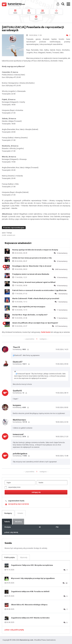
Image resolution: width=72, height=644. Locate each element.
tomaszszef (18, 434)
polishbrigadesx (20, 454)
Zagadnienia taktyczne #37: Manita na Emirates (30, 618)
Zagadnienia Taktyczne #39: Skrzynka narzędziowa (32, 565)
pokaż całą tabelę (11, 532)
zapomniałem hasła (16, 501)
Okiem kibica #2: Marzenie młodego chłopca (29, 605)
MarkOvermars (19, 420)
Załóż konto (46, 332)
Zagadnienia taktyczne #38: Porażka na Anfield (30, 591)
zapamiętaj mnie (12, 487)
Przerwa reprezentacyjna (14, 228)
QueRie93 (17, 391)
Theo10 (16, 347)
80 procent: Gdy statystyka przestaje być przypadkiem (33, 578)
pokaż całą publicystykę (14, 630)
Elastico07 (18, 362)
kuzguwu (17, 405)
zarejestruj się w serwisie (19, 504)
